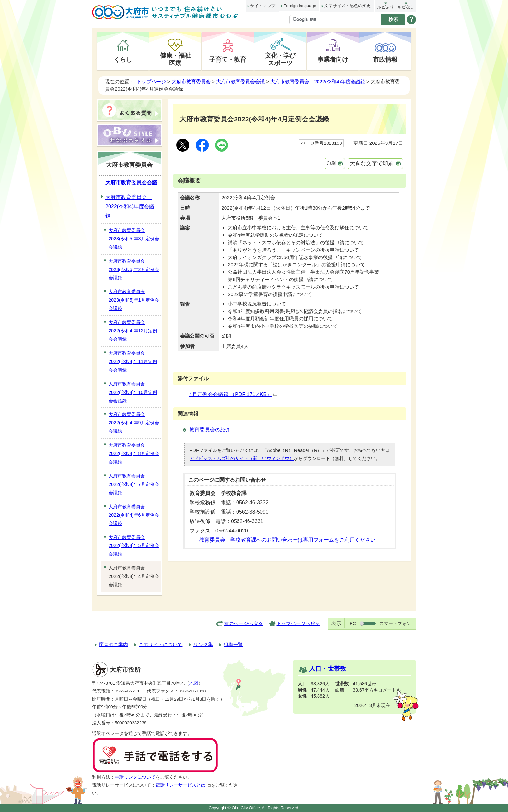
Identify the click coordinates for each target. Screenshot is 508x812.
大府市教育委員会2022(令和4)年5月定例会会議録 (134, 546)
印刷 (331, 163)
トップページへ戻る (298, 623)
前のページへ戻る (243, 623)
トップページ (151, 81)
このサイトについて (161, 644)
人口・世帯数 (328, 669)
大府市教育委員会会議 (240, 81)
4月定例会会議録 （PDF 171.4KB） (233, 394)
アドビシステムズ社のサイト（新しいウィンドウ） (242, 458)
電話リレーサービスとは (183, 785)
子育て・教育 (228, 59)
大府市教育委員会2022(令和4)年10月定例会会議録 (133, 392)
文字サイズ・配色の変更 (347, 6)
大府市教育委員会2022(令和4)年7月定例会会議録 (134, 484)
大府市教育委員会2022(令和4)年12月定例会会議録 (133, 331)
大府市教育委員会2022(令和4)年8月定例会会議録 (134, 453)
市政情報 (385, 59)
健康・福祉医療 (175, 59)
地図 (194, 683)
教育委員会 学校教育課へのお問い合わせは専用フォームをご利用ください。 (290, 540)
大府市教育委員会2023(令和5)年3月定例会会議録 (134, 239)
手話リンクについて (135, 777)
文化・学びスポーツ (280, 59)
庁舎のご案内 (113, 644)
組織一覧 (233, 644)
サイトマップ (263, 6)
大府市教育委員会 (191, 81)
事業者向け (333, 59)
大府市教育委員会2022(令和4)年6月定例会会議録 (134, 515)
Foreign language (300, 6)
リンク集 (203, 644)
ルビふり (386, 7)
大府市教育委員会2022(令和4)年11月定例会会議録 (133, 361)
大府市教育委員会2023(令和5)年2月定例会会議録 (134, 269)
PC (353, 623)
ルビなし (406, 7)
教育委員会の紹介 (210, 430)
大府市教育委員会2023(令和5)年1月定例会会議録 (134, 300)
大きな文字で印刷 (372, 163)
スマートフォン (395, 623)
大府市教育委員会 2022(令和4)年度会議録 (317, 81)
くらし (123, 59)
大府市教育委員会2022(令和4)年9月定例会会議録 (134, 423)
